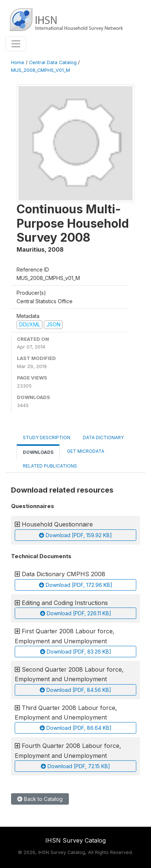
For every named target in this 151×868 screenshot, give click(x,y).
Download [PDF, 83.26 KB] (76, 652)
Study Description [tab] (47, 437)
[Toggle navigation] (16, 44)
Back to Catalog (40, 799)
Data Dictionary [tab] (103, 437)
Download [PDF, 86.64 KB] (76, 728)
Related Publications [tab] (50, 466)
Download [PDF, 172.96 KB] (76, 585)
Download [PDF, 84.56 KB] (75, 690)
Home (18, 62)
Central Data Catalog (53, 62)
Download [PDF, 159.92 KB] (75, 535)
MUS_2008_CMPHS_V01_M (41, 70)
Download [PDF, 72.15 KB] (75, 766)
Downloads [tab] (38, 452)
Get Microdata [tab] (85, 451)
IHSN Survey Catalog (75, 840)
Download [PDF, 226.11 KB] (76, 613)
